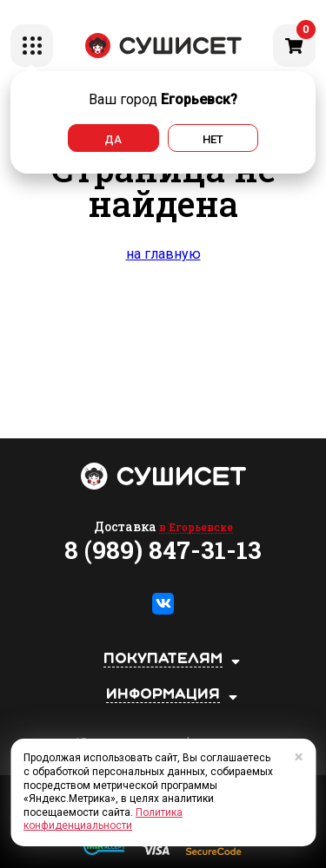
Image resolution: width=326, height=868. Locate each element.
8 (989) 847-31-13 (163, 550)
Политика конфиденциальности (103, 819)
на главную (163, 254)
